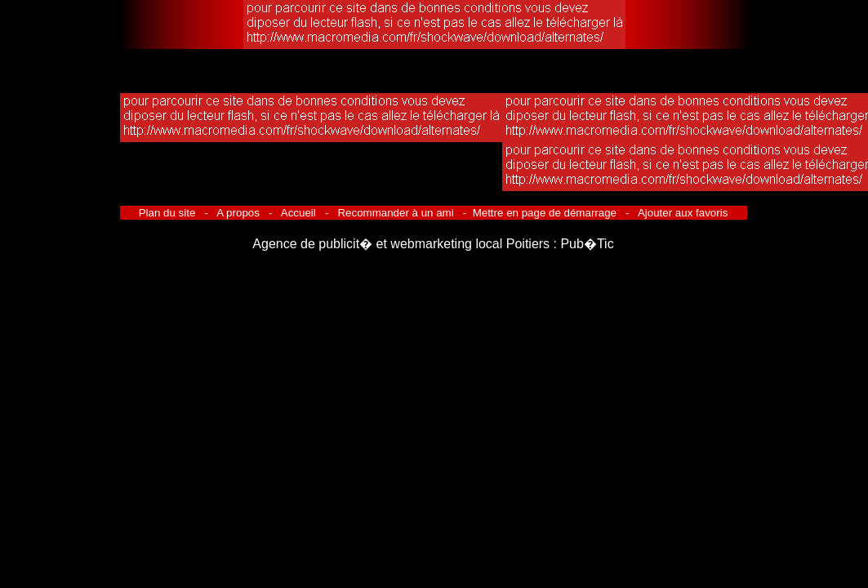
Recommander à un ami (396, 213)
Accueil (299, 213)
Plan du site (169, 213)
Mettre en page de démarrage (545, 213)
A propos (238, 213)
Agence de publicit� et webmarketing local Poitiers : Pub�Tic (433, 244)
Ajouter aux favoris (681, 213)
